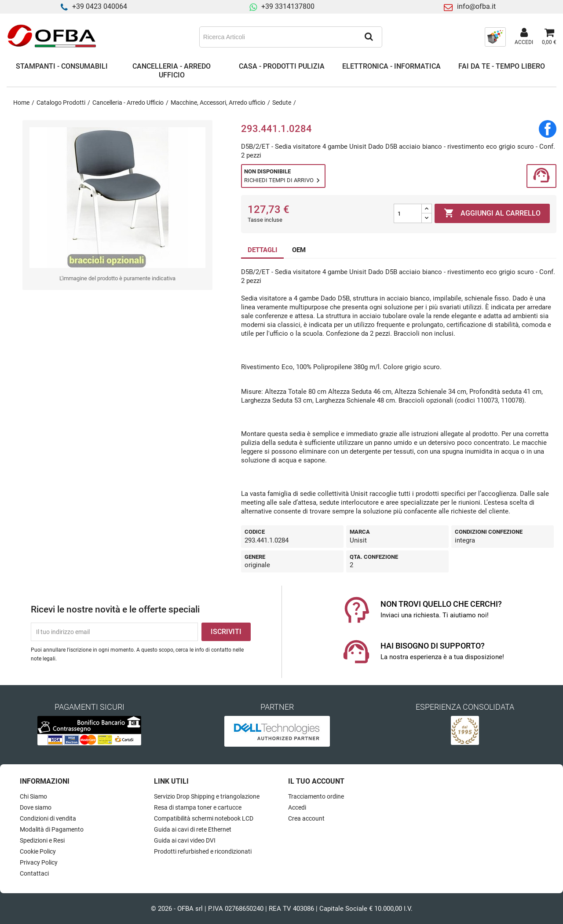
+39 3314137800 (288, 6)
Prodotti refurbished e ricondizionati (203, 851)
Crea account (306, 818)
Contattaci (34, 873)
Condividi (548, 129)
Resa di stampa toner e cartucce (198, 807)
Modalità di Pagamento (52, 829)
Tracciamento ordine (316, 796)
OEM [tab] (299, 250)
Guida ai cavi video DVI (185, 840)
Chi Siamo (33, 796)
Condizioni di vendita (48, 818)
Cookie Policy (38, 851)
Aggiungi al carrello (492, 213)
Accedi (297, 807)
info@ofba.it (476, 6)
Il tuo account (316, 781)
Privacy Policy (39, 862)
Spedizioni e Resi (42, 840)
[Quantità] (408, 213)
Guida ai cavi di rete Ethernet (193, 829)
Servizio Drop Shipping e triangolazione (207, 796)
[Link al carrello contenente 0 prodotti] (549, 37)
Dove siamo (36, 807)
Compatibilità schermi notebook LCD (204, 818)
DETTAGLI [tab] (262, 250)
